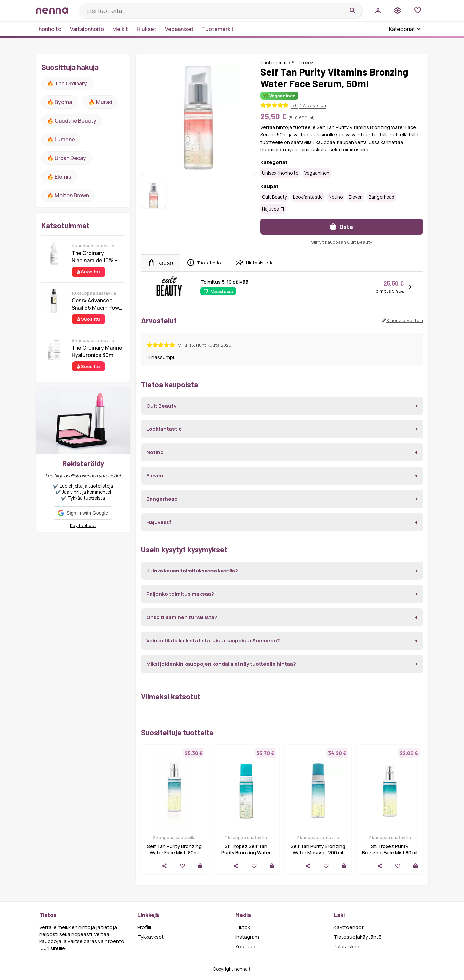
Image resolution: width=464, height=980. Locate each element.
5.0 (295, 105)
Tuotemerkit (218, 29)
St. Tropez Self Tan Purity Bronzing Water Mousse (246, 852)
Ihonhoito (49, 29)
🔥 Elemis (59, 177)
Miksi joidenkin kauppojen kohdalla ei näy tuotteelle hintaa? (221, 664)
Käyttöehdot (83, 525)
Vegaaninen (317, 173)
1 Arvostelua (313, 105)
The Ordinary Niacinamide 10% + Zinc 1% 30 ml (94, 257)
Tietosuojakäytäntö (358, 937)
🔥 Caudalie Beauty (72, 121)
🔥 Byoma (59, 102)
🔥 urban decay (67, 158)
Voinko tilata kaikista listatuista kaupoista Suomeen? (213, 641)
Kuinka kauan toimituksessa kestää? (192, 571)
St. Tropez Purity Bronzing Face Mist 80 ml (390, 849)
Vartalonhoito (87, 29)
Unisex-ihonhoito (280, 173)
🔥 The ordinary (67, 83)
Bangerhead (382, 197)
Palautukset (347, 947)
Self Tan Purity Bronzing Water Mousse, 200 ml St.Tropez (318, 852)
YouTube (246, 947)
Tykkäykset (151, 937)
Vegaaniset (179, 29)
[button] (83, 513)
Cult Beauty (275, 197)
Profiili (144, 927)
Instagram (247, 937)
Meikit (120, 29)
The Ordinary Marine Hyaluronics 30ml (97, 351)
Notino (336, 197)
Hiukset (147, 29)
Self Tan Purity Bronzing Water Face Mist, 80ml (174, 849)
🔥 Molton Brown (68, 195)
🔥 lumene (61, 139)
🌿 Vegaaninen (279, 96)
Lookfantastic (308, 197)
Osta (342, 226)
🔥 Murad (100, 102)
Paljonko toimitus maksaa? (180, 594)
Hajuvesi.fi (273, 209)
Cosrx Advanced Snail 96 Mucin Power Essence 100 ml (98, 304)
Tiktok (243, 927)
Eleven (356, 197)
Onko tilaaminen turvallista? (182, 617)
